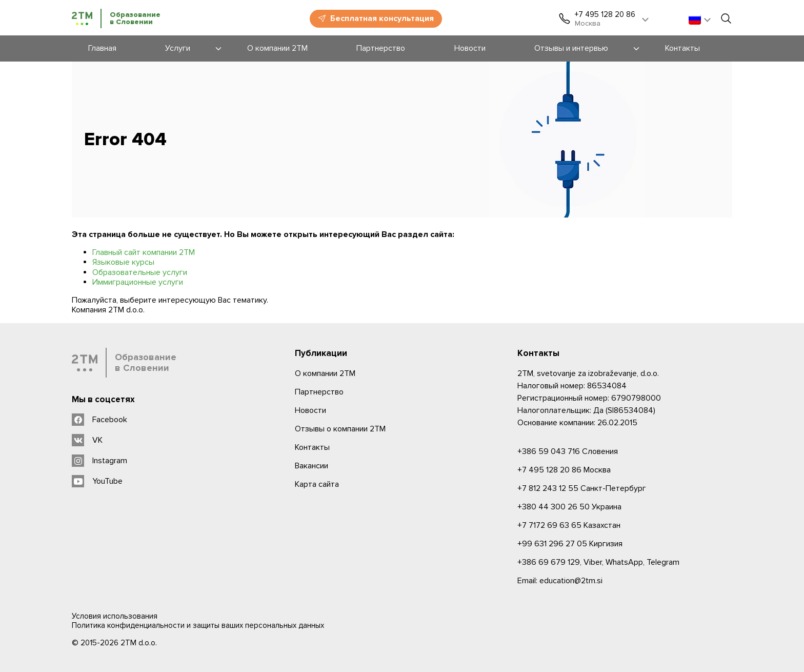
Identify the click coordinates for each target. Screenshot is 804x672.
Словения (568, 451)
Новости (310, 410)
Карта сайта (317, 484)
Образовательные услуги (140, 272)
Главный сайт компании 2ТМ (144, 252)
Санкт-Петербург (582, 488)
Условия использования (115, 616)
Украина (569, 507)
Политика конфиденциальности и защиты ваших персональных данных (198, 625)
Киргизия (570, 544)
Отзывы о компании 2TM (340, 429)
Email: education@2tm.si (560, 581)
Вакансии (311, 466)
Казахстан (569, 525)
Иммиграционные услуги (138, 282)
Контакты (312, 447)
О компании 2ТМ (325, 373)
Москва (564, 470)
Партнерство (319, 392)
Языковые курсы (123, 262)
